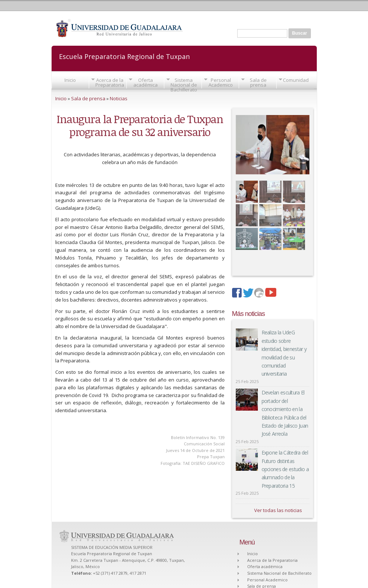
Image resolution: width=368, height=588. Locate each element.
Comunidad (296, 80)
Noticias (119, 98)
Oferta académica (146, 82)
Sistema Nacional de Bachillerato (184, 85)
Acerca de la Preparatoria (110, 82)
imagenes (260, 293)
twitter (249, 293)
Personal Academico (221, 82)
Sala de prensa (258, 82)
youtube (271, 293)
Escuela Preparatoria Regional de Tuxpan (124, 56)
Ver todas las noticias (278, 510)
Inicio (70, 80)
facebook (238, 293)
